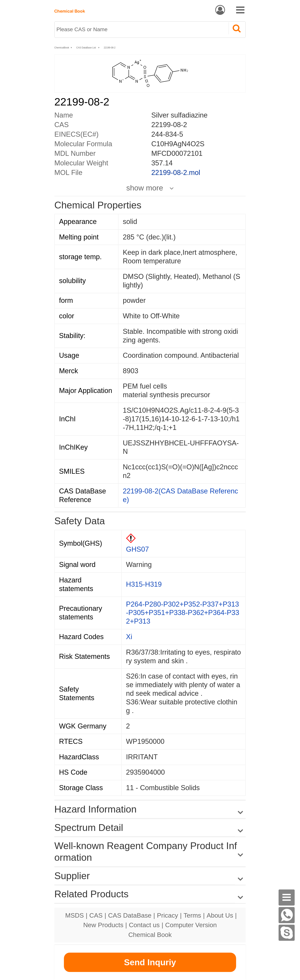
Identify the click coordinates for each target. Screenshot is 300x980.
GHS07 (138, 549)
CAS (96, 915)
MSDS (75, 915)
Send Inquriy (150, 962)
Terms (192, 915)
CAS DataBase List (86, 48)
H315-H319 (144, 584)
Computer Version (191, 925)
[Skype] (287, 933)
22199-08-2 (110, 48)
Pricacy (167, 915)
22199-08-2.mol (176, 173)
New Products (103, 925)
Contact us (144, 925)
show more (145, 188)
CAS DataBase (130, 915)
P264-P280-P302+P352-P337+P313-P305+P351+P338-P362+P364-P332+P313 (183, 613)
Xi (129, 637)
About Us (220, 915)
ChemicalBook (62, 48)
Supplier (72, 876)
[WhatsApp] (287, 915)
